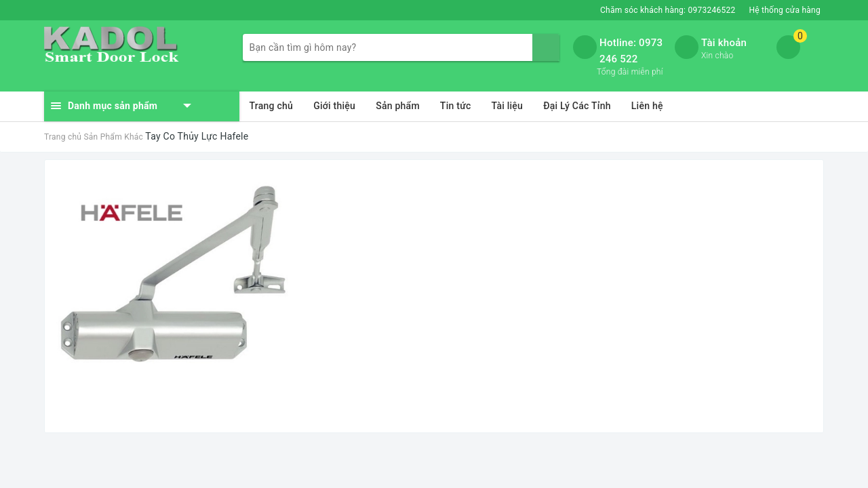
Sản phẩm (398, 106)
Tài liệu (508, 106)
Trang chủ (272, 106)
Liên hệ (647, 106)
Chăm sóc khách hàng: (668, 10)
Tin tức (456, 106)
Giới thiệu (334, 106)
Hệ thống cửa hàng (785, 10)
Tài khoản (724, 43)
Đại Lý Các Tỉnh (577, 106)
